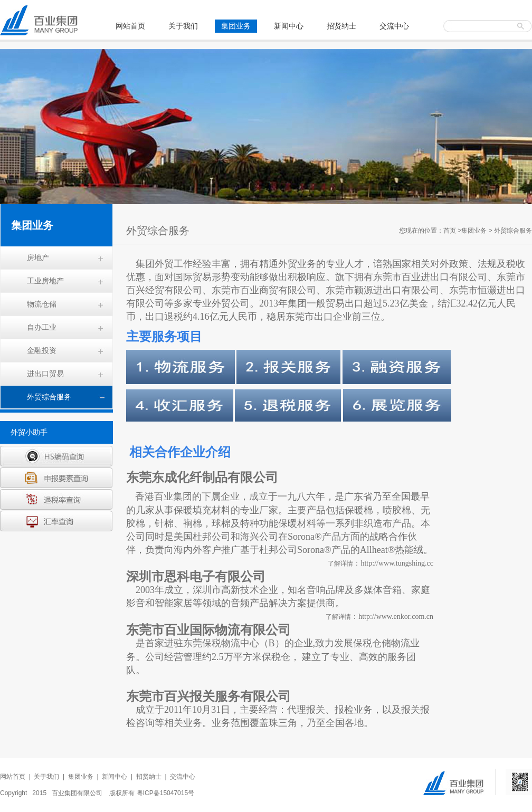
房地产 (38, 257)
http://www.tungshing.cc (397, 563)
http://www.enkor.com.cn (396, 617)
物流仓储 (42, 304)
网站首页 (130, 26)
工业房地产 (45, 281)
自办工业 (42, 327)
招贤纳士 (341, 26)
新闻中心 (289, 26)
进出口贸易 (45, 374)
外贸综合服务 (49, 397)
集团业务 (236, 26)
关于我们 (183, 26)
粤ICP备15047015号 (165, 793)
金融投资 (42, 350)
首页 (450, 231)
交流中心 (394, 26)
